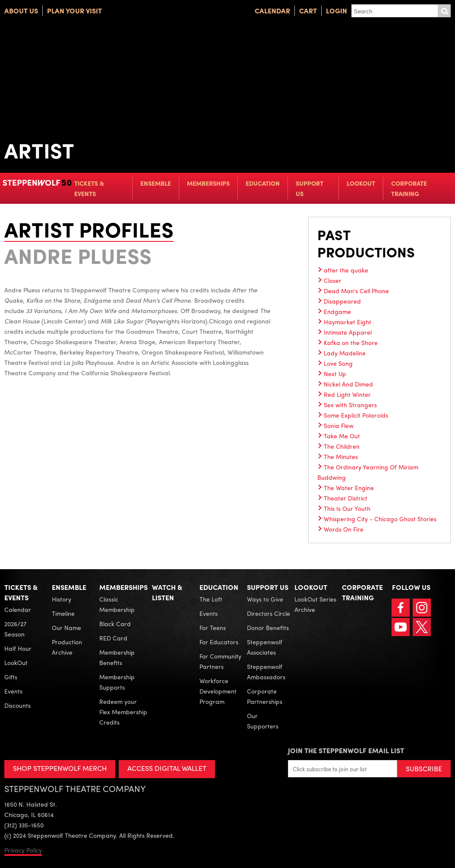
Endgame (337, 311)
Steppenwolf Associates (265, 647)
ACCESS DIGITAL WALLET (167, 768)
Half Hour (18, 648)
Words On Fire (344, 529)
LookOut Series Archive (315, 604)
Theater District (346, 498)
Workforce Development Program (218, 691)
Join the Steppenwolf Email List (346, 750)
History (62, 599)
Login (337, 11)
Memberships (208, 183)
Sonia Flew (339, 425)
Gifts (11, 677)
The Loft (211, 599)
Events (13, 691)
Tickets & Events (89, 188)
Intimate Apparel (348, 332)
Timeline (63, 613)
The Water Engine (349, 488)
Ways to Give (265, 599)
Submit (444, 11)
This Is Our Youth (347, 508)
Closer (333, 280)
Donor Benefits (268, 627)
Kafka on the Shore (351, 342)
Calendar (272, 11)
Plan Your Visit (74, 11)
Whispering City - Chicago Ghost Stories (380, 519)
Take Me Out (342, 436)
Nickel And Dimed (348, 384)
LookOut (361, 183)
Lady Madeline (345, 353)
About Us (21, 11)
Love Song (338, 363)
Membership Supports (117, 682)
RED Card (113, 638)
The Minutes (341, 456)
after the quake (346, 270)
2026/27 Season (15, 629)
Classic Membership (117, 604)
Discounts (17, 705)
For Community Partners (220, 661)
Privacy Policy (23, 850)
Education (263, 183)
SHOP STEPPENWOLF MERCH (60, 768)
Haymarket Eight (348, 322)
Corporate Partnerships (265, 696)
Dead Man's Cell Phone (356, 291)
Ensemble (156, 183)
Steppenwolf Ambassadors (266, 672)
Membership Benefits (117, 657)
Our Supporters (263, 721)
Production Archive (67, 647)
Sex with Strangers (350, 405)
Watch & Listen (167, 592)
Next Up (335, 374)
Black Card (115, 624)
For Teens (213, 627)
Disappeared (342, 301)
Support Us (310, 188)
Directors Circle (269, 613)
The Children (342, 446)
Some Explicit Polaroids (356, 415)
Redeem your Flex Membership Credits (123, 712)
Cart (308, 11)
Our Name (66, 627)
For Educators (219, 642)
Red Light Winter (347, 394)
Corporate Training (409, 188)
